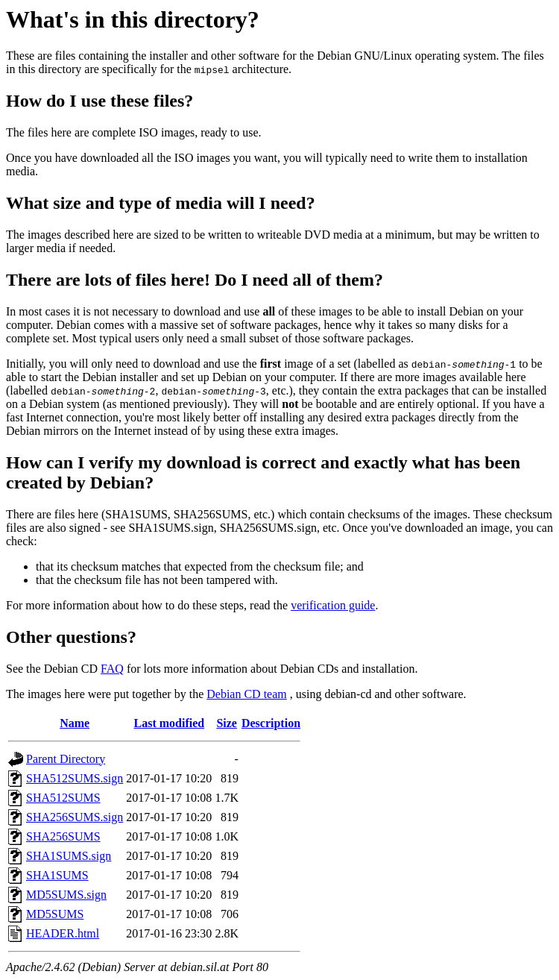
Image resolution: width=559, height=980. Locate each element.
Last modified (169, 723)
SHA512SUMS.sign (75, 778)
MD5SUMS (55, 914)
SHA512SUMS (63, 798)
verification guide (333, 605)
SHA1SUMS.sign (69, 856)
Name (75, 723)
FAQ (112, 669)
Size (227, 723)
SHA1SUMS (57, 875)
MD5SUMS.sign (66, 895)
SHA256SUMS (63, 836)
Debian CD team (247, 694)
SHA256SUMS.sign (75, 817)
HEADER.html (63, 933)
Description (271, 723)
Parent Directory (66, 759)
